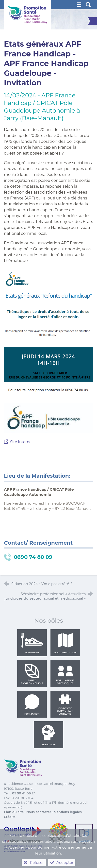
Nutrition (32, 643)
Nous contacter (39, 812)
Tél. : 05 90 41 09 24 (20, 793)
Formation (32, 705)
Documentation (65, 643)
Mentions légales (68, 812)
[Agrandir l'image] (49, 417)
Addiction (48, 735)
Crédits (10, 817)
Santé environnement (32, 674)
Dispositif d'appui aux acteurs (65, 705)
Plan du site (14, 812)
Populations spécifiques (65, 674)
